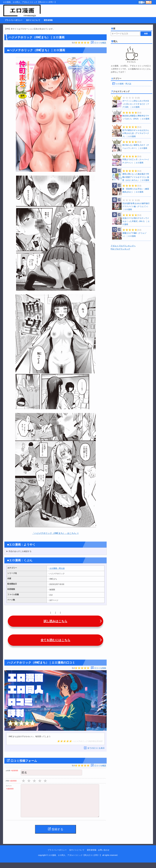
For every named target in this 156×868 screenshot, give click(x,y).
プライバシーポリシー (14, 20)
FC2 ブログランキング (120, 249)
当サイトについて (33, 20)
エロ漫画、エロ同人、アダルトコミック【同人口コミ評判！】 (75, 861)
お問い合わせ (104, 855)
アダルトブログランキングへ (123, 246)
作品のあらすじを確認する (20, 551)
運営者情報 (48, 20)
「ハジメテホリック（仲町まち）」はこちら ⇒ (55, 533)
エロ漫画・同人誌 (57, 568)
